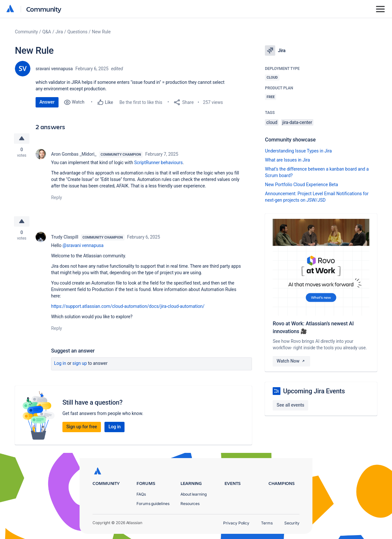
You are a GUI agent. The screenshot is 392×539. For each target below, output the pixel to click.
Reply (57, 197)
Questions (77, 32)
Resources (190, 504)
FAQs (141, 494)
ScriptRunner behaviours (158, 163)
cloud (272, 122)
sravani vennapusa (54, 69)
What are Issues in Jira (287, 160)
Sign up (80, 363)
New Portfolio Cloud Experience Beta (301, 185)
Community (44, 9)
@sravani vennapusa (83, 245)
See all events (290, 405)
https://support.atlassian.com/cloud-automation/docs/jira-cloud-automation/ (128, 306)
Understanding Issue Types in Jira (298, 151)
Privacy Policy (236, 523)
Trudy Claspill (65, 237)
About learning (194, 494)
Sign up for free (82, 427)
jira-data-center (297, 122)
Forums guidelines (153, 504)
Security (292, 523)
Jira (59, 32)
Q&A (47, 32)
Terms (267, 523)
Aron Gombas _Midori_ (74, 154)
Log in (60, 363)
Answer (47, 102)
